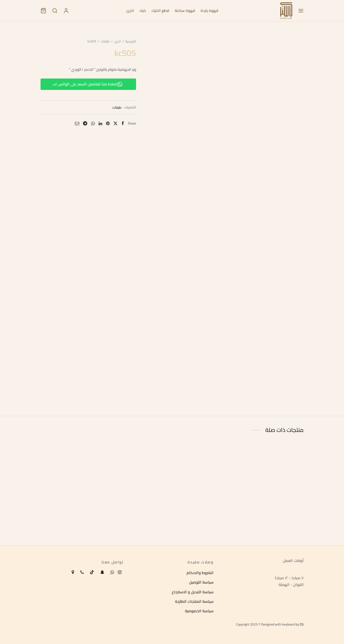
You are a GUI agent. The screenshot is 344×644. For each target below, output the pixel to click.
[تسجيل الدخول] (66, 11)
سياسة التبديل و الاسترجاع (193, 592)
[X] (115, 124)
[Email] (76, 124)
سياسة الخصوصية (199, 611)
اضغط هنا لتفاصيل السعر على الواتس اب (87, 84)
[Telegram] (84, 124)
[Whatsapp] (92, 124)
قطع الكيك (160, 10)
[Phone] (82, 572)
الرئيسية (130, 42)
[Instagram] (120, 572)
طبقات (104, 42)
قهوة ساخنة (185, 10)
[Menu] (301, 11)
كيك (143, 10)
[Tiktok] (92, 572)
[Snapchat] (102, 572)
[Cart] (43, 11)
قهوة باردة (209, 10)
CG (302, 624)
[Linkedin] (100, 124)
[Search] (55, 11)
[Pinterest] (107, 124)
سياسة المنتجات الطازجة (194, 601)
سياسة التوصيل (201, 582)
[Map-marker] (73, 572)
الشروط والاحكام (200, 573)
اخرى (130, 10)
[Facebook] (122, 124)
